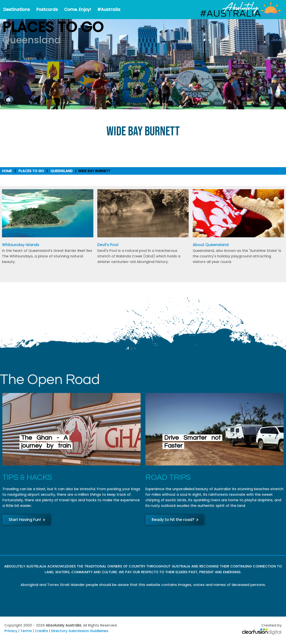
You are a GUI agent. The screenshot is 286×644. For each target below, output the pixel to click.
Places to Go (31, 171)
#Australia (109, 9)
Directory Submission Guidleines (80, 631)
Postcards (47, 9)
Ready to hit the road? (175, 520)
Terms (26, 631)
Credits (42, 631)
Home (7, 171)
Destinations (16, 9)
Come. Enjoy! (78, 9)
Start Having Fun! (27, 520)
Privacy (11, 631)
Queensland (61, 171)
